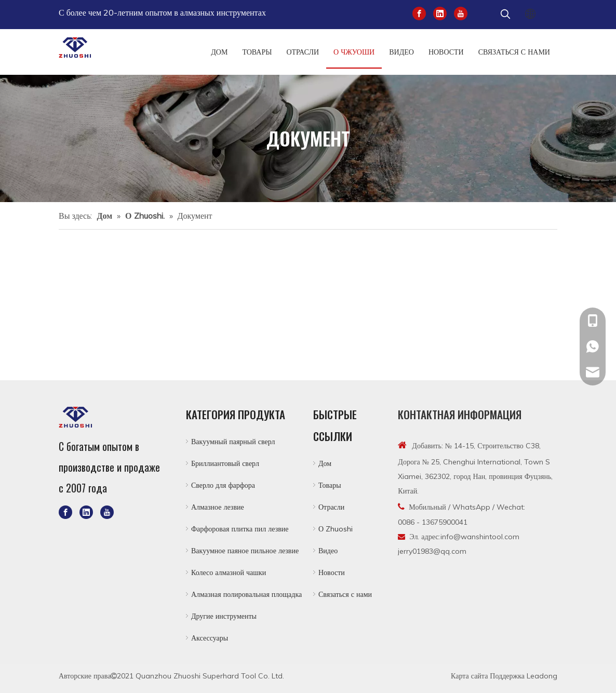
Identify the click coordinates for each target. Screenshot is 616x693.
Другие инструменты (224, 616)
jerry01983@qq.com (432, 551)
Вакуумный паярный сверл (233, 442)
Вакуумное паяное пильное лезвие (245, 551)
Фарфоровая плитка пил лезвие (240, 529)
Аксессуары (210, 638)
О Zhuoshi (336, 529)
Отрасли (331, 507)
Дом (325, 463)
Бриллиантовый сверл (225, 463)
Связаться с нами (345, 594)
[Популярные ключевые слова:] (505, 15)
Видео (328, 551)
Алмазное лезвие (218, 507)
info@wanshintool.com (480, 537)
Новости (332, 572)
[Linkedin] (440, 13)
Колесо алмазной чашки (229, 572)
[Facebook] (419, 13)
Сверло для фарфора (223, 485)
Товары (330, 485)
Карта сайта (469, 676)
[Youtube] (461, 13)
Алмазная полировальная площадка (246, 594)
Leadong (542, 676)
